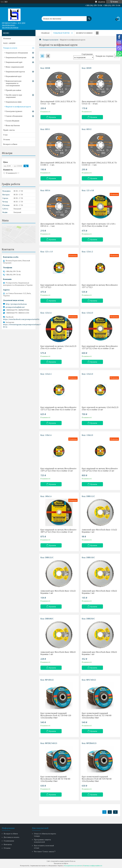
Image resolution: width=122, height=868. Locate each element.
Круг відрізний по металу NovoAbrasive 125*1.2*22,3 (100, 286)
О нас (5, 135)
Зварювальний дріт (14, 62)
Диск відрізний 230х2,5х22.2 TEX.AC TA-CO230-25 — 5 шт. (100, 164)
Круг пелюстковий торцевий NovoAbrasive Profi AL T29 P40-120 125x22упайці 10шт (56, 715)
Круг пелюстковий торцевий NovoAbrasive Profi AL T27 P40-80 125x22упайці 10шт (97, 715)
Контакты (8, 844)
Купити (53, 117)
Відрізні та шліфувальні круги (18, 107)
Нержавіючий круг (14, 76)
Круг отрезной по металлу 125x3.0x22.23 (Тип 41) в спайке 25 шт (100, 408)
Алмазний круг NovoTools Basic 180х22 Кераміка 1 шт (58, 653)
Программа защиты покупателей (42, 841)
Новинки (7, 38)
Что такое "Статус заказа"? (45, 851)
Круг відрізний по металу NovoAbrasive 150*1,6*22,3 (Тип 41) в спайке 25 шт (58, 470)
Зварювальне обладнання (17, 53)
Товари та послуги (50, 40)
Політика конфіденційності (93, 866)
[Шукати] (89, 17)
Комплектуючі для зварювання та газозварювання (14, 83)
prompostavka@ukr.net (15, 307)
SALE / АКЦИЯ (9, 43)
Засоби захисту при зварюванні (14, 96)
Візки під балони (13, 125)
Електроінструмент (14, 111)
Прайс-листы (9, 130)
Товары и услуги (61, 33)
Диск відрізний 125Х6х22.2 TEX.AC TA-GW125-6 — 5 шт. (58, 225)
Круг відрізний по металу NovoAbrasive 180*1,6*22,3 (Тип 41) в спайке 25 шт (58, 531)
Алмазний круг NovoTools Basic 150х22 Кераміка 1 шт (99, 592)
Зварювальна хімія (14, 102)
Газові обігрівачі (12, 121)
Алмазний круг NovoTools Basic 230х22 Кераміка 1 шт (99, 653)
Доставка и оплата (11, 837)
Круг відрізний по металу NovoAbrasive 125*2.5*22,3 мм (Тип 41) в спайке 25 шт (58, 408)
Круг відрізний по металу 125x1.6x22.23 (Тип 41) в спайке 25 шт (58, 347)
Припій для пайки (13, 90)
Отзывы (7, 139)
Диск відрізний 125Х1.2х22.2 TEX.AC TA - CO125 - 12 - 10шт (59, 102)
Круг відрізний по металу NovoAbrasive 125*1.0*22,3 (58, 286)
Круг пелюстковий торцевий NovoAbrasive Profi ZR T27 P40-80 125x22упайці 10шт (55, 779)
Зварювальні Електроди (16, 57)
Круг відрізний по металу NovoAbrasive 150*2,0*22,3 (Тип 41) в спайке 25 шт (100, 470)
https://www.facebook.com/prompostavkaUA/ (21, 319)
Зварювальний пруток (15, 72)
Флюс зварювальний (15, 67)
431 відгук (102, 2)
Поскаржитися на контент (73, 866)
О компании (9, 841)
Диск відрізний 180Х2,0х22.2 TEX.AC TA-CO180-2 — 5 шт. (58, 164)
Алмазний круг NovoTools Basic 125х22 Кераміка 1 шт (58, 592)
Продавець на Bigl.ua (61, 863)
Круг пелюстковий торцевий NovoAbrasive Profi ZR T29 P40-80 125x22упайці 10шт (97, 779)
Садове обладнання (14, 116)
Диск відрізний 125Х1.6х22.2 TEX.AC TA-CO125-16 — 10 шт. (100, 102)
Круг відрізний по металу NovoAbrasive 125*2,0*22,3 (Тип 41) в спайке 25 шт (100, 347)
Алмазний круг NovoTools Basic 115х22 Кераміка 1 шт (99, 531)
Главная (45, 33)
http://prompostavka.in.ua (16, 304)
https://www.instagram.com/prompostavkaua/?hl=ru (22, 326)
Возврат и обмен (84, 33)
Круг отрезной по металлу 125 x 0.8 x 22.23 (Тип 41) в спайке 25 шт (99, 225)
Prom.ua (73, 861)
